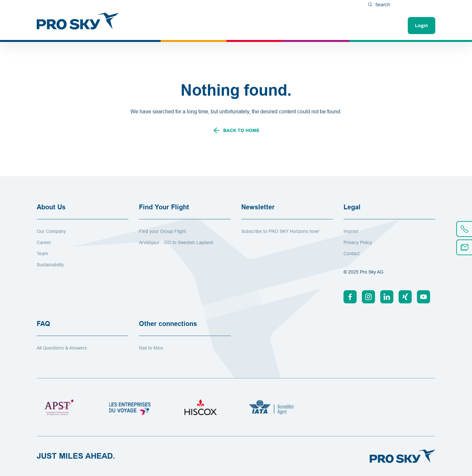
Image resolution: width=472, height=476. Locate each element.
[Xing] (405, 297)
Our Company (51, 231)
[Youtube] (423, 297)
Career (44, 242)
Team (42, 254)
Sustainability (50, 265)
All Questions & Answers (62, 348)
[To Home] (78, 21)
